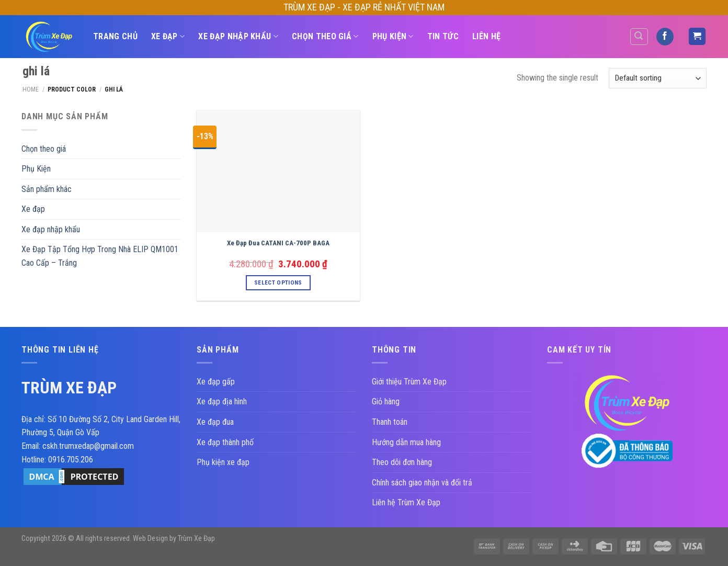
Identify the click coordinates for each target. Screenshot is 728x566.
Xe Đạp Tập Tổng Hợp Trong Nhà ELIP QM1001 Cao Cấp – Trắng (100, 256)
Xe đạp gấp (216, 382)
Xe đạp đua (215, 422)
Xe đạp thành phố (225, 442)
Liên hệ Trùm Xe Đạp (406, 502)
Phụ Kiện (393, 37)
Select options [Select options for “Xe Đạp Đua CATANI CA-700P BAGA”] (278, 282)
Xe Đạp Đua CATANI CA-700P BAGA (278, 243)
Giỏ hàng (386, 401)
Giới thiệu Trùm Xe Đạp (409, 382)
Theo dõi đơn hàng (402, 462)
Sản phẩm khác (47, 189)
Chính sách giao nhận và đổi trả (422, 483)
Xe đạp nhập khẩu (238, 37)
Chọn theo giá (325, 37)
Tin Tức (443, 36)
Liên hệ (486, 36)
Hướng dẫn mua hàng (406, 442)
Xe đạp (168, 37)
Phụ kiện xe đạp (223, 462)
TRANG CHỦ (115, 36)
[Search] (639, 37)
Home (31, 89)
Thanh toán (390, 422)
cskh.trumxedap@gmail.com (88, 446)
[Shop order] (658, 78)
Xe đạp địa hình (222, 401)
